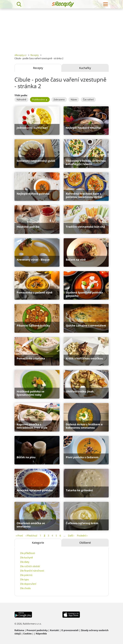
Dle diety (25, 562)
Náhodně (21, 100)
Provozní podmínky (37, 630)
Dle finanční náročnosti (32, 571)
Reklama (19, 630)
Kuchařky (85, 68)
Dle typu (25, 579)
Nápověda (41, 634)
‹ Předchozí (31, 536)
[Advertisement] (61, 29)
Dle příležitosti (28, 553)
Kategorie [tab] (38, 543)
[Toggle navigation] (106, 4)
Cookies (27, 634)
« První (19, 536)
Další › (71, 536)
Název (74, 100)
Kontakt (54, 630)
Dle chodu (25, 588)
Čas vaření (88, 100)
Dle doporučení (28, 584)
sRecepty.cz (20, 55)
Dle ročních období (30, 566)
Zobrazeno (59, 100)
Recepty (35, 55)
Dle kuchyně (26, 558)
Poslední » (82, 536)
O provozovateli (70, 630)
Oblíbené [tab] (85, 543)
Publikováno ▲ (40, 100)
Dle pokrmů (26, 575)
